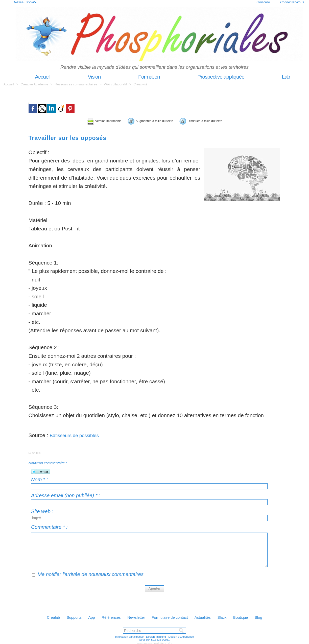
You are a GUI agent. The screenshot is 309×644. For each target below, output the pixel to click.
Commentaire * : (49, 526)
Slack (232, 616)
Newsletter (134, 616)
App (83, 616)
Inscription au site (162, 642)
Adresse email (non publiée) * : (66, 494)
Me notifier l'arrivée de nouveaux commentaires (91, 573)
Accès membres (145, 642)
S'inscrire (263, 2)
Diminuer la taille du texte (224, 120)
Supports (63, 616)
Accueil (33, 77)
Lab (276, 77)
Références (106, 616)
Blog (274, 616)
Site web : (42, 510)
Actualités (209, 616)
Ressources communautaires (76, 84)
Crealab (39, 616)
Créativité (140, 84)
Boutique (253, 616)
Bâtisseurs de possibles (78, 434)
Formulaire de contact (172, 616)
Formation (139, 77)
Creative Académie (35, 84)
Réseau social (24, 2)
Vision (85, 77)
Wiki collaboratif (116, 84)
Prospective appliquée (211, 77)
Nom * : (40, 479)
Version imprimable (78, 120)
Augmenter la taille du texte (147, 120)
